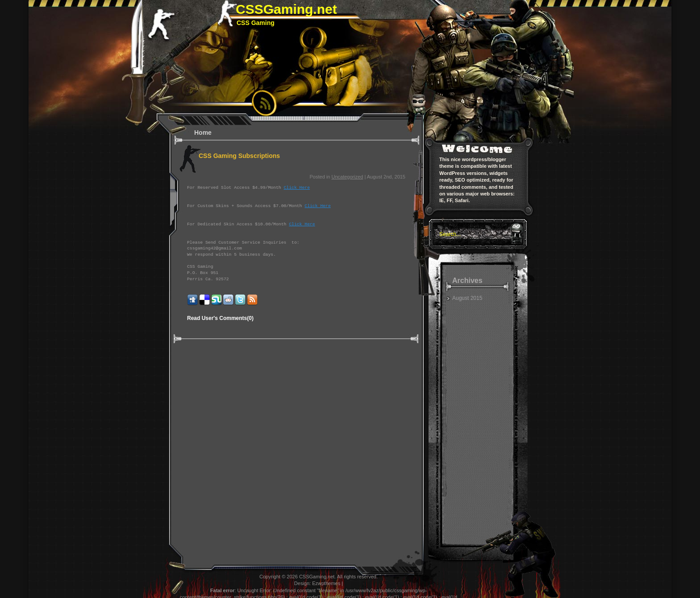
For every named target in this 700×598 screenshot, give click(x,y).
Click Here (297, 188)
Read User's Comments (220, 318)
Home (203, 133)
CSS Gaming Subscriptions (239, 156)
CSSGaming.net (286, 9)
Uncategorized (347, 177)
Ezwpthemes (326, 583)
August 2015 (467, 298)
